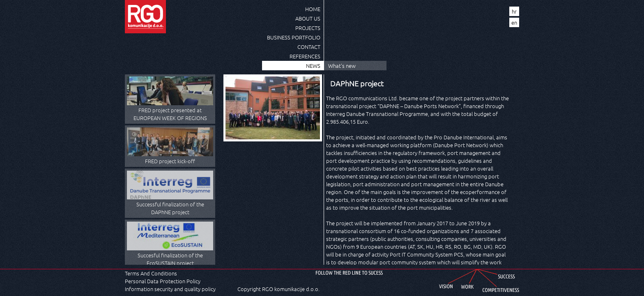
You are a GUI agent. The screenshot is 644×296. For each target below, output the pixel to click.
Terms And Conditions (151, 273)
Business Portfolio (294, 37)
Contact (309, 47)
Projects (308, 28)
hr (514, 11)
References (305, 56)
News (313, 66)
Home (313, 9)
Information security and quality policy (170, 289)
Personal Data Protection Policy (163, 281)
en (514, 22)
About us (308, 18)
